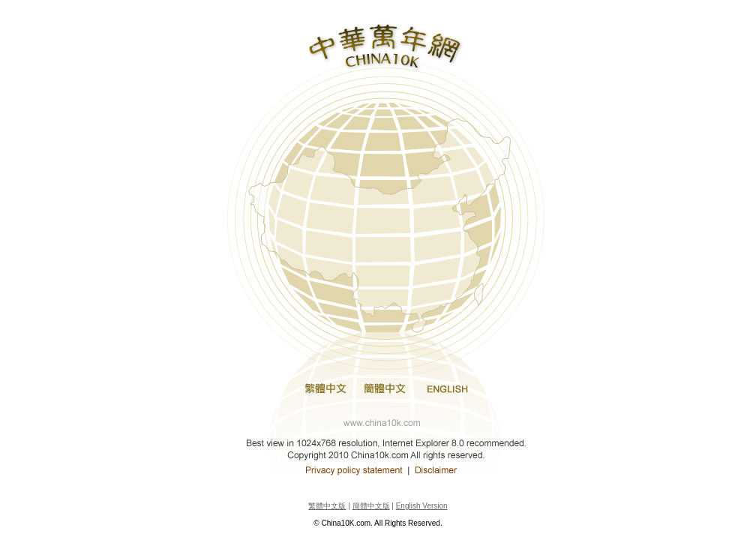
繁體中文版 (327, 506)
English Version (422, 506)
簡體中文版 (371, 506)
